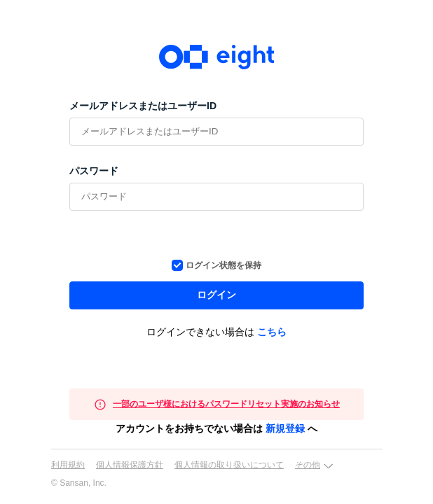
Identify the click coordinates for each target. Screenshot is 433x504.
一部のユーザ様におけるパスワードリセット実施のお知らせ (226, 404)
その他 (308, 465)
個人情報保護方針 (130, 465)
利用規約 (68, 465)
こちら (272, 332)
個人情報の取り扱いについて (229, 465)
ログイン (216, 295)
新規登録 (285, 428)
